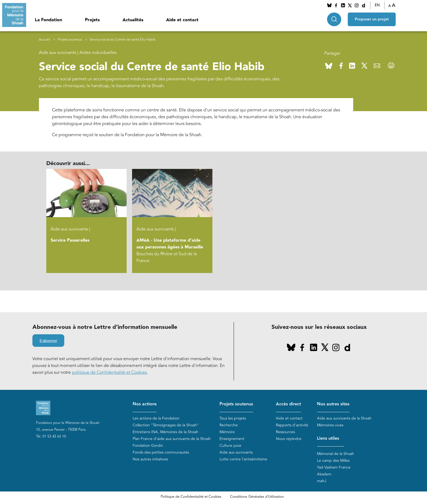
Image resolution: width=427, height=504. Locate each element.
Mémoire (227, 432)
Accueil (45, 40)
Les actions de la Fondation (156, 418)
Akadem (324, 474)
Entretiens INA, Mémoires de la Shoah (165, 432)
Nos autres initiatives (150, 459)
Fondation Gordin (148, 446)
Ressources (285, 432)
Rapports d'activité (292, 425)
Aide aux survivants (236, 452)
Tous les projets (233, 418)
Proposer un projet (372, 19)
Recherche (229, 425)
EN (377, 5)
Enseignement (232, 439)
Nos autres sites (333, 404)
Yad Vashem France (334, 467)
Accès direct (288, 404)
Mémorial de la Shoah (335, 454)
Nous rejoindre (289, 439)
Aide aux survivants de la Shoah (344, 418)
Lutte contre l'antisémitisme (243, 459)
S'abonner (48, 341)
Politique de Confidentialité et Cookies (191, 497)
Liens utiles (328, 438)
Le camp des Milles (333, 461)
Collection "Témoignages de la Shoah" (166, 425)
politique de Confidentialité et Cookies (109, 372)
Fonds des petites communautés (161, 452)
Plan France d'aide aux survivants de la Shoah (172, 439)
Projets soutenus (70, 40)
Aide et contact (182, 20)
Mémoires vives (330, 425)
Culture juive (230, 446)
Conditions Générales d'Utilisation (257, 497)
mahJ (322, 481)
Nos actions (145, 404)
